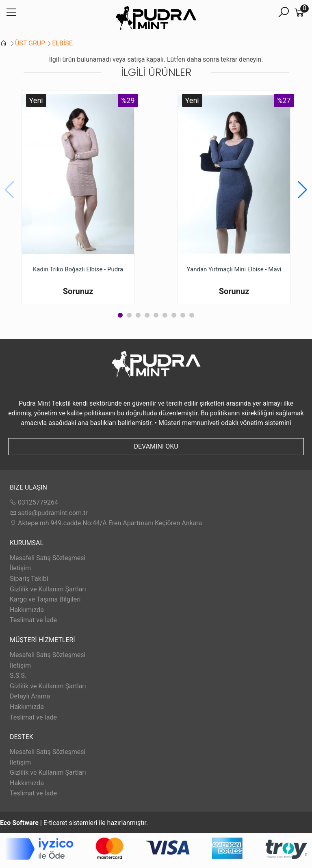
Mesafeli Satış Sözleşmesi (48, 558)
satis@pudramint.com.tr (49, 513)
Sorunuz (78, 291)
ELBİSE (62, 43)
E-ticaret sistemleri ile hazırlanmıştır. (74, 823)
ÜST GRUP (30, 43)
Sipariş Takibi (29, 579)
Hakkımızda (27, 610)
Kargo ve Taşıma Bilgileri (45, 599)
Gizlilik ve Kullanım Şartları (48, 589)
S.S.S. (18, 676)
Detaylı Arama (30, 696)
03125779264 (34, 502)
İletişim (20, 568)
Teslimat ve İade (33, 620)
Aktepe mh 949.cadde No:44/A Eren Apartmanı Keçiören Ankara (106, 523)
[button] (302, 190)
